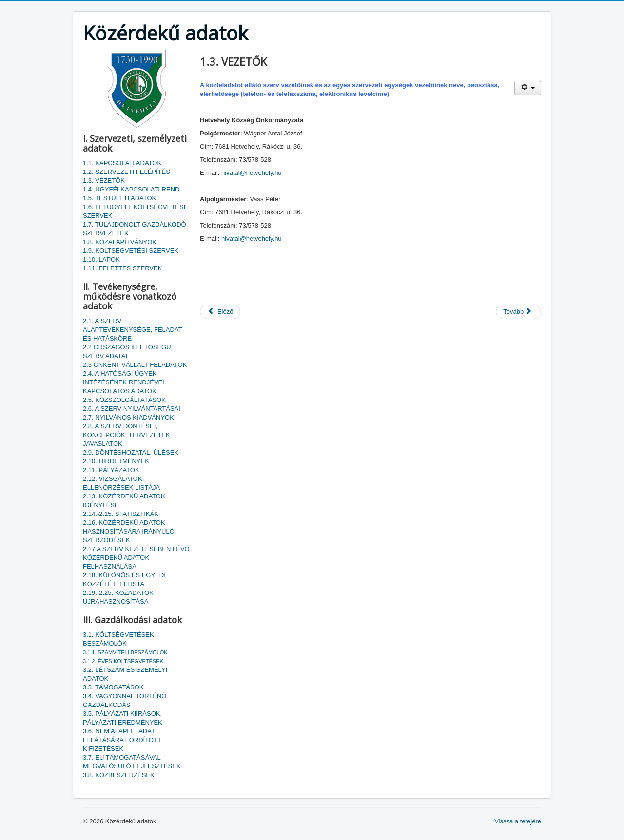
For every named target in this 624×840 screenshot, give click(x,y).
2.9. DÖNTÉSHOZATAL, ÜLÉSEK (131, 452)
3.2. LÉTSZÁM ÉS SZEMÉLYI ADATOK (125, 674)
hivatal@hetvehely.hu (252, 173)
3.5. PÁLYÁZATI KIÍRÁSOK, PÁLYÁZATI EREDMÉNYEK (123, 718)
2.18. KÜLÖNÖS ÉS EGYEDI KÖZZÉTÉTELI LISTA (124, 580)
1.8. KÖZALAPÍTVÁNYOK (120, 242)
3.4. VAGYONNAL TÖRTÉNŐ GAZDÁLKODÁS (125, 700)
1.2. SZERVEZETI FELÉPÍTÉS (127, 172)
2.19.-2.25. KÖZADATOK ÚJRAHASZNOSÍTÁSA (118, 597)
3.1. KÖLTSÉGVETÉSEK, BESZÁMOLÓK (119, 639)
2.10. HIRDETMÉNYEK (116, 461)
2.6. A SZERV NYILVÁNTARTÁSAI (132, 409)
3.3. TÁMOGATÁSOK (113, 687)
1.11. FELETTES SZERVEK (122, 268)
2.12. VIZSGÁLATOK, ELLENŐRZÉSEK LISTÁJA (121, 483)
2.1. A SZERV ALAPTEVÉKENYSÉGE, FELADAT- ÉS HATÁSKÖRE (133, 330)
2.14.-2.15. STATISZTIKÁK (121, 514)
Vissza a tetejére (518, 821)
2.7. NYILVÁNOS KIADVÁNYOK (128, 417)
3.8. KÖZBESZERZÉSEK (119, 775)
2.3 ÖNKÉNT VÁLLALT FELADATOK (135, 365)
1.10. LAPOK (101, 259)
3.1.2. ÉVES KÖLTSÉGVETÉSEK (123, 661)
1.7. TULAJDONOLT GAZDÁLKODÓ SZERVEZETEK (135, 229)
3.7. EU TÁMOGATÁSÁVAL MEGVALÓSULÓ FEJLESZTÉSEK (132, 762)
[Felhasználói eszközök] (528, 88)
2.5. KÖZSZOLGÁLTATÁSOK (124, 400)
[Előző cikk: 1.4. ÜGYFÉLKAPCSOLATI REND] (220, 312)
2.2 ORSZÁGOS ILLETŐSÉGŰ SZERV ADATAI (127, 352)
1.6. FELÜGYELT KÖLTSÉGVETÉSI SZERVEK (134, 211)
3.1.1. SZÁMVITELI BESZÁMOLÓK (125, 652)
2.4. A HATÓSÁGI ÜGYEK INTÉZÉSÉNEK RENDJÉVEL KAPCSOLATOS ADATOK (124, 382)
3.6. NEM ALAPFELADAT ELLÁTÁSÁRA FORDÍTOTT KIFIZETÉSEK (122, 740)
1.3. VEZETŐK (104, 181)
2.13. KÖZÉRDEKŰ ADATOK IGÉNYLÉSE (124, 501)
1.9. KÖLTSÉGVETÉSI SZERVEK (131, 251)
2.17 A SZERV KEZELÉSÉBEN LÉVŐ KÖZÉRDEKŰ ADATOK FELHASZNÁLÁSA (136, 558)
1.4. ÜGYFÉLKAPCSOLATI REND (131, 189)
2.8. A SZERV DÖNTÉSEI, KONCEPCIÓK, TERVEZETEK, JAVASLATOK (127, 435)
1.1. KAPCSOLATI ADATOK (122, 163)
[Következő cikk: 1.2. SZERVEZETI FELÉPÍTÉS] (518, 312)
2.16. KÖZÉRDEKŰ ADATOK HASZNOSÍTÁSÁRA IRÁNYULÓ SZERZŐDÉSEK (129, 531)
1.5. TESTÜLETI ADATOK (119, 198)
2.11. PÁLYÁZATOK (111, 470)
